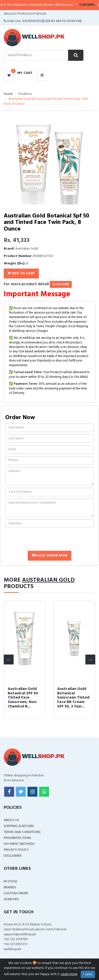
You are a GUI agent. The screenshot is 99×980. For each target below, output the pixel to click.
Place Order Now (49, 556)
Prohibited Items (17, 838)
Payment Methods (19, 844)
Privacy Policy (16, 850)
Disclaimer (13, 856)
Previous (9, 660)
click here (61, 284)
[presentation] (43, 540)
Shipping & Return (19, 826)
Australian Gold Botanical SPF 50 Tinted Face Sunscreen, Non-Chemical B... (72, 698)
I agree (88, 974)
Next (90, 660)
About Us (11, 820)
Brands (10, 887)
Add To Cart (21, 273)
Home (8, 94)
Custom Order (16, 893)
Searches (11, 899)
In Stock (11, 882)
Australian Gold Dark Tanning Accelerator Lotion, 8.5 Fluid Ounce (22, 698)
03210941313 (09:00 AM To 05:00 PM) (52, 21)
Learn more (69, 974)
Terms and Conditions (22, 832)
